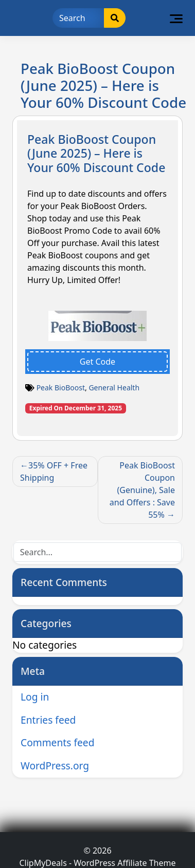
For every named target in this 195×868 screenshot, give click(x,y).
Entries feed (48, 720)
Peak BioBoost (61, 388)
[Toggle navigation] (176, 18)
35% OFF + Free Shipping (54, 471)
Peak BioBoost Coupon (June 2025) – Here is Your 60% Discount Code (96, 153)
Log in (35, 697)
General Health (114, 388)
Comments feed (57, 742)
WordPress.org (55, 766)
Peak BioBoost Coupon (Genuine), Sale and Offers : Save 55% (142, 490)
